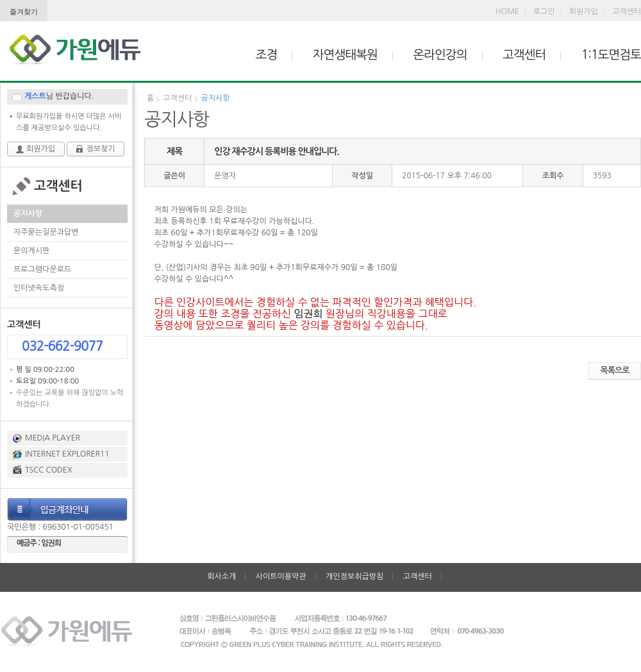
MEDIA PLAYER (53, 438)
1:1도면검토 (611, 55)
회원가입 (584, 12)
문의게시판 (31, 251)
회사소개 (221, 576)
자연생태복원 (345, 55)
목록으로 (615, 370)
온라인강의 (440, 55)
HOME (507, 12)
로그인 (544, 12)
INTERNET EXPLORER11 (67, 454)
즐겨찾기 (24, 12)
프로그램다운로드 (42, 269)
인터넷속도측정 (39, 288)
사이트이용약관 (281, 576)
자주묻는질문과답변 (46, 232)
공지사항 (28, 214)
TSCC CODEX (49, 470)
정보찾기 (100, 149)
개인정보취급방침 (354, 576)
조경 (267, 55)
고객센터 (627, 12)
